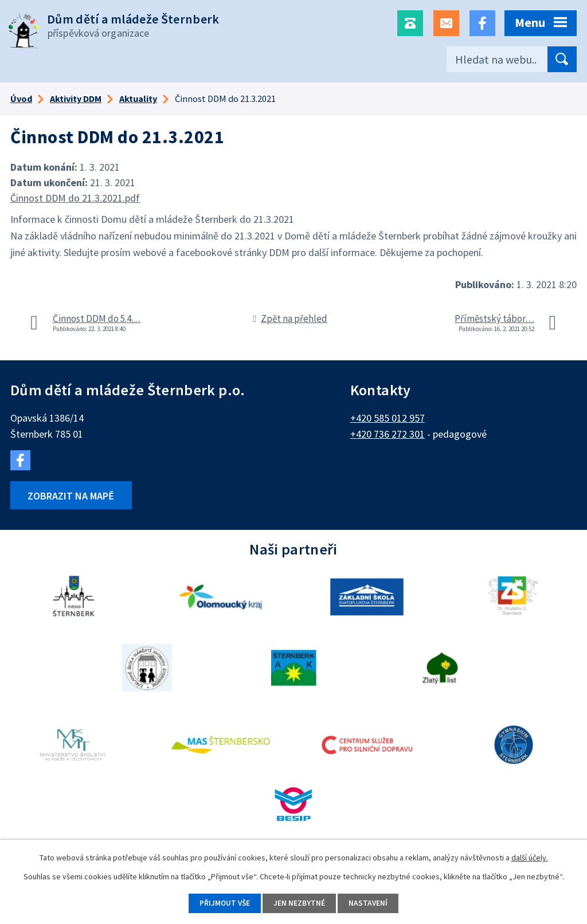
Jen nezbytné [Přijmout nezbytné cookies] (300, 903)
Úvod (21, 99)
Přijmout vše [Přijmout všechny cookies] (222, 903)
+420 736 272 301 (388, 434)
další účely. (530, 857)
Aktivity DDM (76, 99)
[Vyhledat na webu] (512, 59)
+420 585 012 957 (388, 418)
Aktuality (138, 99)
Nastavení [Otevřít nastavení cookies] (371, 903)
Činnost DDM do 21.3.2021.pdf (75, 198)
